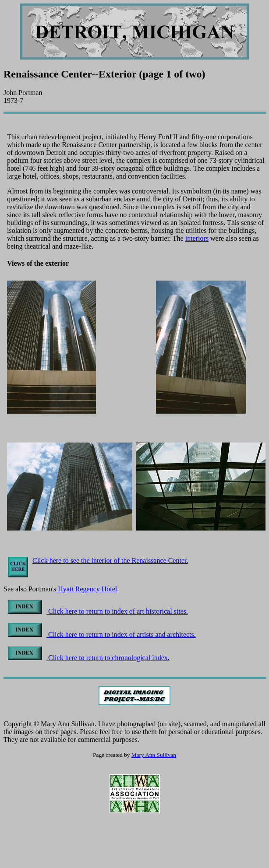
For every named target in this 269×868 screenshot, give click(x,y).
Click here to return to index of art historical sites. (98, 611)
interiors (197, 238)
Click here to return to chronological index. (89, 658)
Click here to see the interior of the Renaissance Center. (110, 561)
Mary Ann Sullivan (154, 755)
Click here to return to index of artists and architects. (102, 634)
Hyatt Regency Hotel (87, 589)
